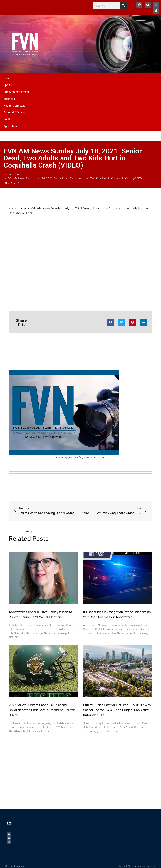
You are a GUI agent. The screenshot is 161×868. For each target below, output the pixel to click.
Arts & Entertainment (16, 88)
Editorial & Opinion (15, 108)
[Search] (123, 6)
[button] (110, 318)
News (7, 74)
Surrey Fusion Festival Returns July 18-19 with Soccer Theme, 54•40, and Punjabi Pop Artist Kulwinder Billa (117, 706)
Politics (8, 115)
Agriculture (10, 122)
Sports (8, 81)
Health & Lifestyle (14, 101)
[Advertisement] (127, 39)
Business (9, 95)
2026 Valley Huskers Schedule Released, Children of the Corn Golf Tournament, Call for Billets (42, 706)
